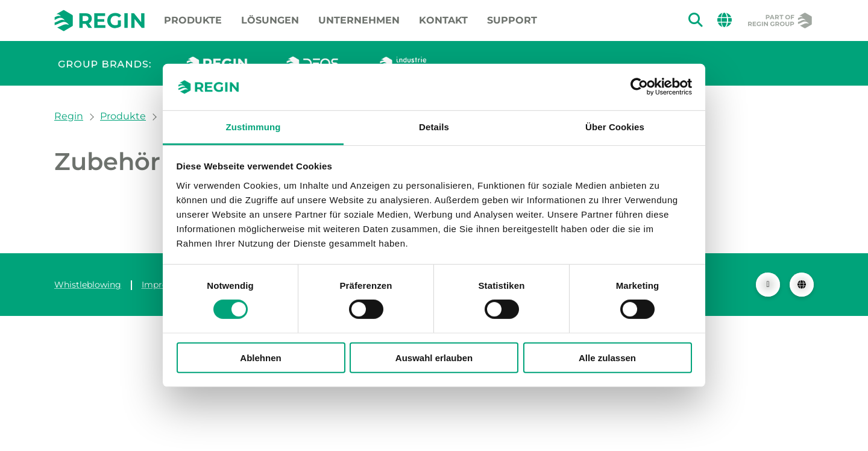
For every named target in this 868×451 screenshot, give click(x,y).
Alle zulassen (607, 357)
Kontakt (443, 20)
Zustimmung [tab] (253, 127)
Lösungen (270, 20)
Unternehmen (359, 20)
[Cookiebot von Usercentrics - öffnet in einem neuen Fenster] (639, 87)
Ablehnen (260, 357)
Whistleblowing (88, 285)
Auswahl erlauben (434, 357)
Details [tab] (434, 127)
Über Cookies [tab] (615, 127)
